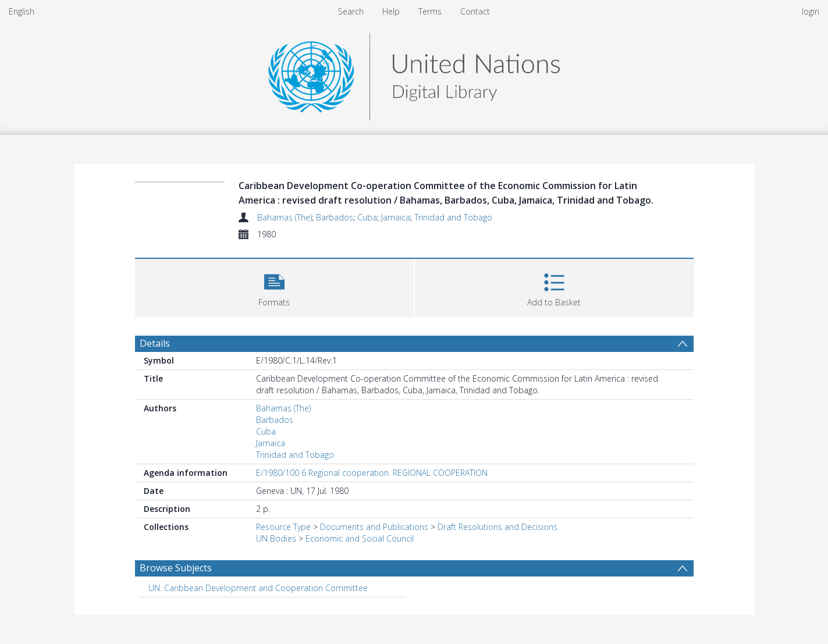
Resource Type (283, 527)
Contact (475, 11)
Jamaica (396, 217)
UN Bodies (276, 538)
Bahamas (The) (285, 217)
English (22, 11)
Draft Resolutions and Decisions (497, 527)
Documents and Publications (374, 527)
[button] (274, 287)
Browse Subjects (176, 568)
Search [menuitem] (351, 11)
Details (155, 343)
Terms (430, 11)
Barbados (335, 217)
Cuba (367, 217)
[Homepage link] (414, 74)
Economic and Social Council (360, 538)
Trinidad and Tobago (453, 217)
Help (391, 11)
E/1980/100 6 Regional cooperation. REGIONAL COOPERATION (372, 473)
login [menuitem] (811, 11)
